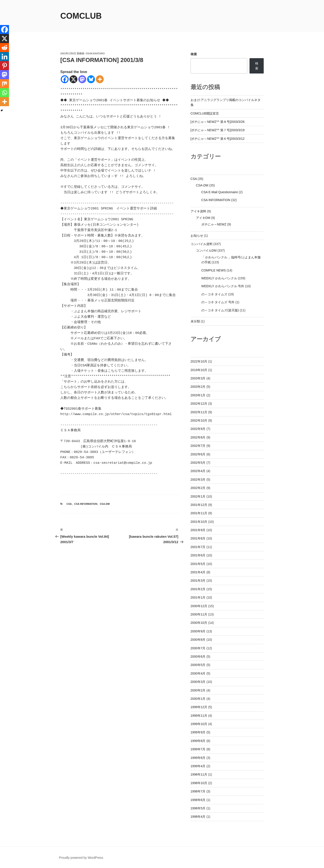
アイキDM (203, 218)
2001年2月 (198, 589)
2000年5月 (198, 665)
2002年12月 (199, 404)
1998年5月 (198, 808)
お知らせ (197, 236)
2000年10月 (199, 623)
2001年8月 (198, 538)
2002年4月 (198, 471)
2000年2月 (198, 690)
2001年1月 (198, 597)
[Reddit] (4, 48)
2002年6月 (198, 454)
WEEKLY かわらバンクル (219, 278)
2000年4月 (198, 673)
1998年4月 (198, 817)
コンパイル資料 (202, 244)
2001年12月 (199, 505)
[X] (73, 79)
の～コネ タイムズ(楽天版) (220, 310)
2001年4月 (198, 572)
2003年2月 (198, 387)
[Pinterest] (4, 66)
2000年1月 (198, 699)
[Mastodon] (82, 79)
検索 (194, 54)
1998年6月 (198, 800)
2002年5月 (198, 463)
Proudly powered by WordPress (81, 858)
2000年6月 (198, 657)
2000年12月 (199, 606)
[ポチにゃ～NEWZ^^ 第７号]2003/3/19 (218, 130)
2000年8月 (198, 640)
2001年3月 (198, 581)
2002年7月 (198, 446)
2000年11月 (199, 614)
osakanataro (95, 53)
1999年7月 (198, 749)
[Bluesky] (91, 79)
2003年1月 (198, 395)
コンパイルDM (206, 250)
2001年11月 (199, 513)
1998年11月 (199, 774)
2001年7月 (198, 547)
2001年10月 (199, 522)
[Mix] (4, 84)
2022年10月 (199, 361)
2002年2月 (198, 488)
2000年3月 (198, 682)
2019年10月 (199, 370)
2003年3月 (198, 378)
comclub (81, 16)
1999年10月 (199, 724)
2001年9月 (198, 530)
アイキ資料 (198, 211)
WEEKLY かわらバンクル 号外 (223, 286)
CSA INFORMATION (86, 504)
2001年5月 (198, 564)
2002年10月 (199, 420)
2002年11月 (199, 412)
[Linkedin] (4, 57)
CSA (69, 504)
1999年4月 (198, 766)
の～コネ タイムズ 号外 (218, 302)
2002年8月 (198, 437)
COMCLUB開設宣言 (205, 113)
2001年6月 (198, 555)
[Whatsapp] (4, 93)
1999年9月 (198, 732)
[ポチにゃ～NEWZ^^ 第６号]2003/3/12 (218, 139)
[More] (100, 79)
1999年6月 (198, 758)
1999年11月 (199, 716)
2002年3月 (198, 480)
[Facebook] (65, 79)
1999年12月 (199, 707)
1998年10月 (199, 783)
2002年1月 (198, 496)
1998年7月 (198, 791)
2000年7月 (198, 648)
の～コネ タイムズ (214, 294)
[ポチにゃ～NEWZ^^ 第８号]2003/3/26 (218, 122)
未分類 (195, 321)
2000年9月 (198, 631)
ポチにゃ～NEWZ (214, 224)
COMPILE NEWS (214, 270)
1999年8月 (198, 741)
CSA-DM (105, 504)
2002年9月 (198, 429)
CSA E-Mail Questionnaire (220, 192)
